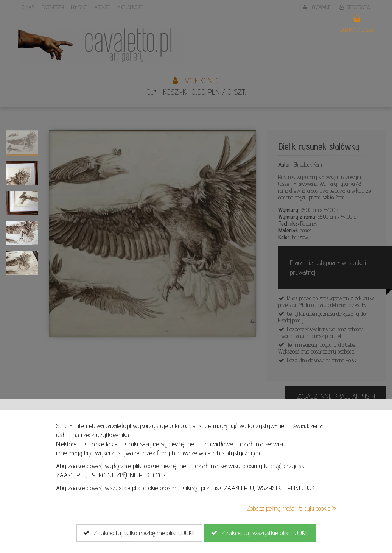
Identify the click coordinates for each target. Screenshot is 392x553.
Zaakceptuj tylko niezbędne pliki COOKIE (139, 533)
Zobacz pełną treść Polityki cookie (291, 508)
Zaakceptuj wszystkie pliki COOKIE (260, 533)
